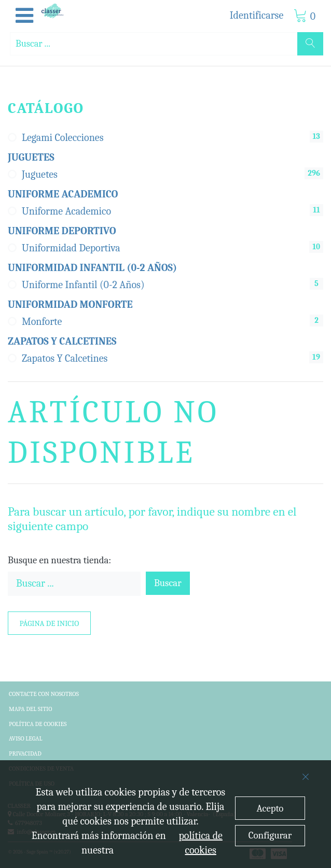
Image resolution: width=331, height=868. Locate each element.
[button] (24, 16)
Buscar (168, 583)
